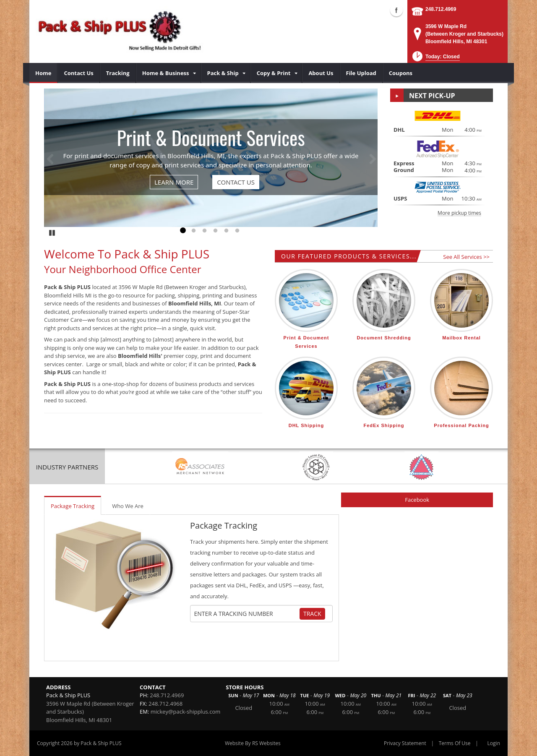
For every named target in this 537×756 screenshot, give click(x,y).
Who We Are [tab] (128, 506)
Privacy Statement (405, 743)
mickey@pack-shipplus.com (186, 712)
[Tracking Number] (247, 614)
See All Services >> (466, 257)
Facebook (417, 500)
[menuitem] (43, 73)
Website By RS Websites (253, 743)
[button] (435, 59)
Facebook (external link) (396, 10)
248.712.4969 (441, 9)
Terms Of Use (455, 743)
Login (494, 743)
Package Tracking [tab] (73, 506)
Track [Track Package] (312, 614)
